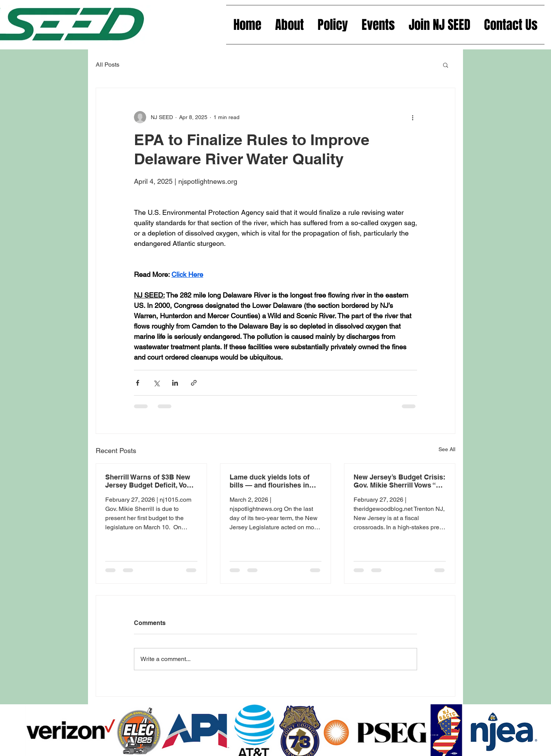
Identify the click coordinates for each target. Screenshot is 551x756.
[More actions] (412, 117)
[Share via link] (194, 383)
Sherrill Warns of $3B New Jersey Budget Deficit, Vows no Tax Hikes (151, 481)
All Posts (108, 65)
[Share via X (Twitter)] (156, 383)
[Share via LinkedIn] (175, 383)
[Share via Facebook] (138, 383)
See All (447, 449)
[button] (446, 65)
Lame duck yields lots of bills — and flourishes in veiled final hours (270, 481)
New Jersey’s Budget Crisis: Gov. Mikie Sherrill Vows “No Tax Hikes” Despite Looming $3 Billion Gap (399, 481)
